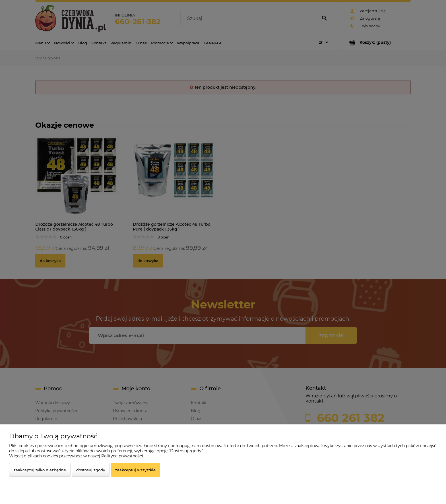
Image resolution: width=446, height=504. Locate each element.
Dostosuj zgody (91, 470)
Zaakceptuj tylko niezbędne (40, 470)
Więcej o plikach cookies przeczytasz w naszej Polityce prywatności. (77, 456)
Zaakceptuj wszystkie (135, 470)
